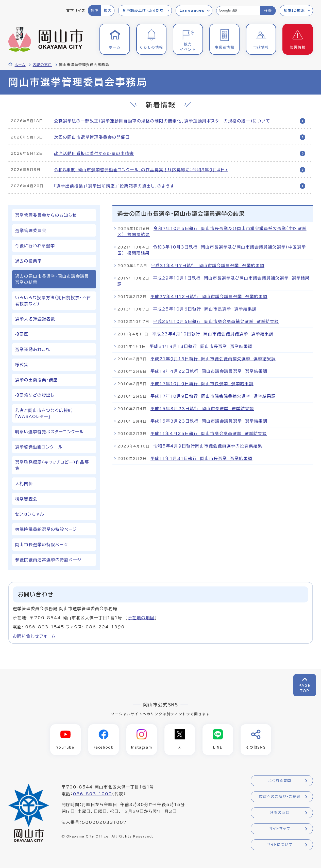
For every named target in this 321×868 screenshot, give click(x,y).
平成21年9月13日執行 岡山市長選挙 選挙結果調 (201, 346)
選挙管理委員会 (31, 230)
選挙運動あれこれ (33, 349)
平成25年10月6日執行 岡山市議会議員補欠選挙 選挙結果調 (216, 321)
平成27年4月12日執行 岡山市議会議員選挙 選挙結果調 (209, 297)
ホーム (20, 65)
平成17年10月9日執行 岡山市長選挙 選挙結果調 (202, 384)
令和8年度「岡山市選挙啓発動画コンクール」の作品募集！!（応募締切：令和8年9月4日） (141, 170)
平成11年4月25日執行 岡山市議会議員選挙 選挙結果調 (209, 433)
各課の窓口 (42, 65)
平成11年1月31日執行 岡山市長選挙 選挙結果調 (201, 458)
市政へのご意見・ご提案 (280, 797)
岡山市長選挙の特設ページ (42, 545)
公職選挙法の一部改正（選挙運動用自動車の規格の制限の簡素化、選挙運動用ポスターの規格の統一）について (162, 121)
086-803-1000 (92, 794)
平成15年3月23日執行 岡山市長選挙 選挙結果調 (202, 409)
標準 (95, 10)
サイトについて (280, 845)
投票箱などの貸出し (35, 395)
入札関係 (24, 484)
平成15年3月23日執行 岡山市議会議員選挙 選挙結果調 (209, 421)
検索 (268, 11)
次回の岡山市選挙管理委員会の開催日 (92, 137)
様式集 (22, 365)
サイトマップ (280, 829)
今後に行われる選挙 (35, 246)
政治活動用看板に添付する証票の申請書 (94, 153)
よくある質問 (280, 781)
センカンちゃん (30, 514)
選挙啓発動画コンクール (39, 447)
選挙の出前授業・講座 (37, 380)
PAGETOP (305, 688)
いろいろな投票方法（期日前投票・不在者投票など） (53, 301)
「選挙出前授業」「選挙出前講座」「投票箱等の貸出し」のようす (114, 186)
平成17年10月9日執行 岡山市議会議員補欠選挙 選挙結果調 (213, 396)
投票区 (22, 334)
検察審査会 (26, 499)
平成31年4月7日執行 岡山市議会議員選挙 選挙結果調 (208, 266)
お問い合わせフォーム (34, 636)
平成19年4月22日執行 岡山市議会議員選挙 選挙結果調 (209, 371)
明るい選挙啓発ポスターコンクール (50, 432)
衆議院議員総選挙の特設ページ (46, 529)
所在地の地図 (141, 618)
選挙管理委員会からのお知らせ (46, 215)
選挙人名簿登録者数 (35, 319)
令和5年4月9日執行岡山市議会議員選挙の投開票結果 (208, 446)
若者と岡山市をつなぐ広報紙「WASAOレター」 (44, 413)
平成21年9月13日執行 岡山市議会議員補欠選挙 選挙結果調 (213, 359)
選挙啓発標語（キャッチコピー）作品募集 (52, 465)
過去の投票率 (29, 261)
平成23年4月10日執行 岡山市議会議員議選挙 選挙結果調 (213, 334)
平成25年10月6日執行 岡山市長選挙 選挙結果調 (205, 309)
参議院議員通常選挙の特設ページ (48, 560)
